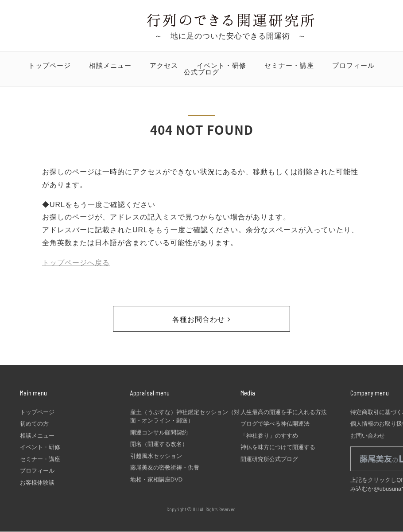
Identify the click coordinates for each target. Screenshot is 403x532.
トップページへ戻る (76, 263)
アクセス (164, 65)
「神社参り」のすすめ (269, 436)
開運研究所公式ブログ (269, 459)
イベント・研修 (221, 65)
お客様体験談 (37, 483)
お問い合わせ (368, 436)
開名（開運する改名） (159, 444)
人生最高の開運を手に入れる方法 (284, 412)
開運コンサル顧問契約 (159, 432)
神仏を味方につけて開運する (278, 447)
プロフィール (353, 65)
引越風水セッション (156, 456)
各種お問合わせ (201, 319)
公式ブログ (201, 72)
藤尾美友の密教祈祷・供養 (165, 467)
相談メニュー (110, 65)
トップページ (50, 65)
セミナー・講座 (289, 65)
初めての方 (34, 424)
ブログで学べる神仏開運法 (275, 424)
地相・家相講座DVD (156, 479)
